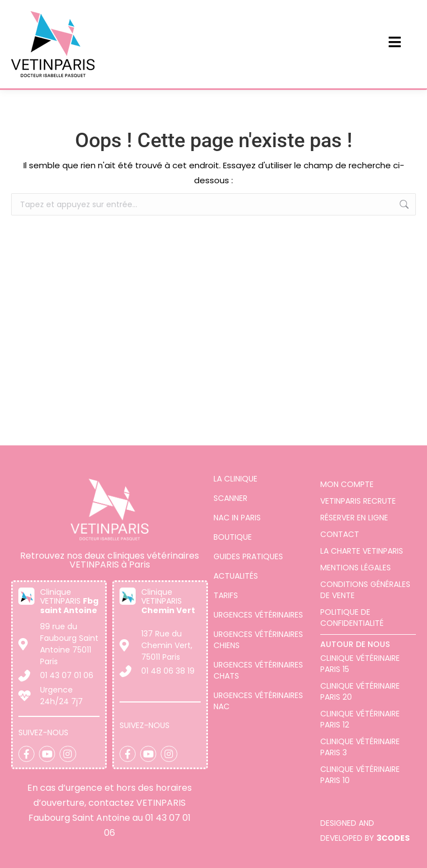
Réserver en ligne (354, 518)
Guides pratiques (248, 556)
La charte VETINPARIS (362, 551)
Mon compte (347, 484)
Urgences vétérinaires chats (258, 670)
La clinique (235, 479)
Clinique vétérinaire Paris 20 (360, 691)
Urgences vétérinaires (258, 615)
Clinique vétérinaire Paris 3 (360, 747)
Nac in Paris (237, 518)
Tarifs (226, 595)
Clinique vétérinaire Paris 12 (360, 719)
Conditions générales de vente (365, 590)
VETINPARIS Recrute (358, 501)
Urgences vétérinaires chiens (258, 640)
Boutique (233, 537)
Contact (340, 534)
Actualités (236, 576)
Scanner (230, 498)
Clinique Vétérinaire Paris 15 (360, 664)
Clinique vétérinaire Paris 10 (360, 775)
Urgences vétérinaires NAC (258, 701)
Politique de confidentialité (352, 618)
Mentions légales (356, 568)
